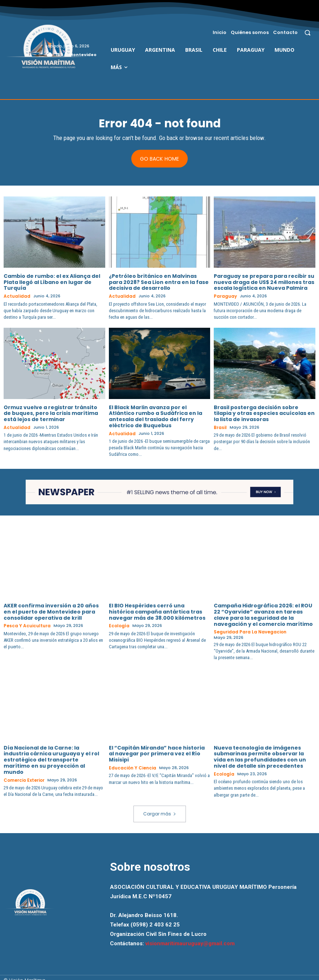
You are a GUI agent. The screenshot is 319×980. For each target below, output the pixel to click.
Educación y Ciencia (131, 762)
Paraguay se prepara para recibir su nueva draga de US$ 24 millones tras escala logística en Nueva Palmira (264, 283)
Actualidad (16, 296)
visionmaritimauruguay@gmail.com (190, 938)
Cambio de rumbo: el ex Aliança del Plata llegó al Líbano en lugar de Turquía (52, 283)
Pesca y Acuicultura (25, 625)
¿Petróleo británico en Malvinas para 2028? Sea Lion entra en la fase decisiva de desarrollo (159, 283)
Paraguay (224, 296)
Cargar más (160, 808)
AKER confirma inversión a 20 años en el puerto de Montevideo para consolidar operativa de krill (51, 611)
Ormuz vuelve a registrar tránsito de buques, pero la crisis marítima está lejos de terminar (51, 413)
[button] (308, 32)
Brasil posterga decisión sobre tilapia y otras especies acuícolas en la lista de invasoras (264, 413)
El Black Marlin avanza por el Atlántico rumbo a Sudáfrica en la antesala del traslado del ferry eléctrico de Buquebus (156, 416)
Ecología (118, 625)
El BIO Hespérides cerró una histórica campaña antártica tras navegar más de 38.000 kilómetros (157, 611)
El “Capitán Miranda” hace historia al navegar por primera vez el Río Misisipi (157, 748)
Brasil (220, 427)
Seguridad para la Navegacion (247, 631)
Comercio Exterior (24, 774)
